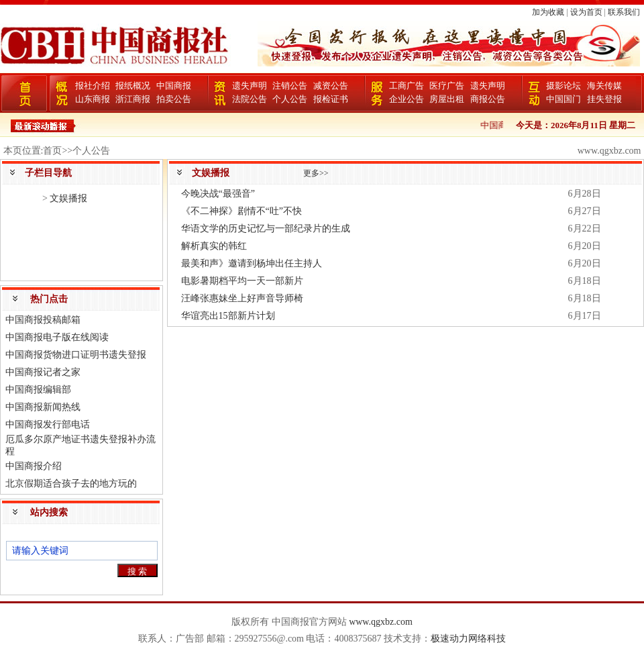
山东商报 (93, 99)
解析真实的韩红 (214, 246)
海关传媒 (604, 86)
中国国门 (563, 99)
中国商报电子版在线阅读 (57, 337)
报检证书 (331, 99)
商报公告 (488, 99)
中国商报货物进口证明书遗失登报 (76, 355)
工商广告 (407, 86)
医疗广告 (447, 86)
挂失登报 (604, 99)
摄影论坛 (563, 86)
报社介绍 (93, 86)
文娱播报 (68, 198)
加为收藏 (548, 12)
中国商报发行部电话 (48, 424)
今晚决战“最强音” (218, 194)
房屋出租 (447, 99)
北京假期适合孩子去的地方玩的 (71, 484)
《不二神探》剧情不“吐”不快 (241, 211)
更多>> (316, 173)
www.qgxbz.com (381, 622)
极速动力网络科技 (468, 639)
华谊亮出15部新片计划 (228, 316)
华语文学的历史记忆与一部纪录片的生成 (266, 229)
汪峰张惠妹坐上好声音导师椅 (242, 298)
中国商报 (174, 86)
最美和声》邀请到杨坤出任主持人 (252, 263)
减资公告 (331, 86)
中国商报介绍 (34, 466)
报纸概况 (133, 86)
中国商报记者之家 (43, 372)
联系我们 (624, 12)
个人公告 (290, 99)
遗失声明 (250, 86)
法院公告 (250, 99)
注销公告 (290, 86)
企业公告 (407, 99)
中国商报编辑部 (38, 390)
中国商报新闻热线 (43, 407)
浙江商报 (133, 99)
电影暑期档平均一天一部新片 (242, 281)
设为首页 (586, 12)
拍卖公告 (174, 99)
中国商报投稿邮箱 (43, 320)
